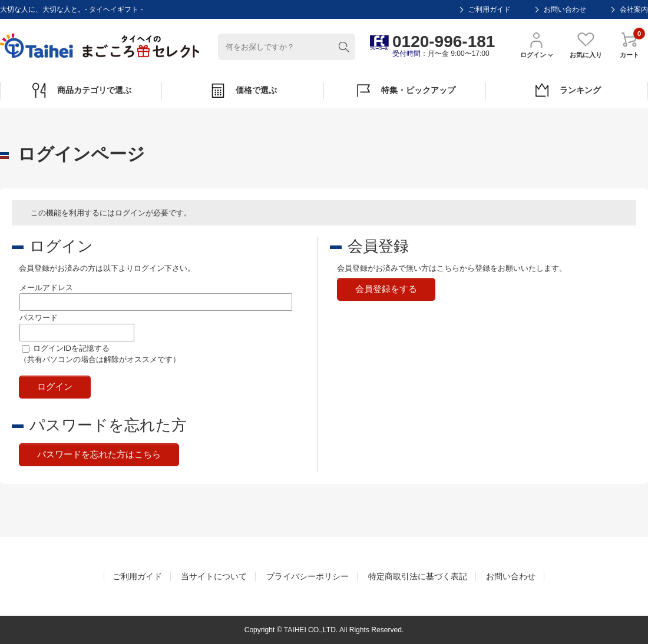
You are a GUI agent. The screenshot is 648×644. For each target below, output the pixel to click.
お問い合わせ (565, 9)
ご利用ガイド (490, 9)
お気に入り (586, 44)
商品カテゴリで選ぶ (81, 91)
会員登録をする (386, 289)
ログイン (536, 44)
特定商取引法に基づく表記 (418, 576)
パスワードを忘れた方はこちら (99, 454)
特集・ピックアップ (405, 91)
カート (629, 44)
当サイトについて (214, 576)
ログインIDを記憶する (71, 348)
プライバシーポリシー (308, 576)
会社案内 (634, 9)
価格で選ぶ (243, 91)
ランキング (567, 91)
